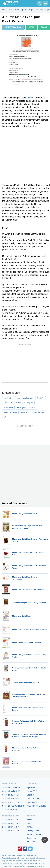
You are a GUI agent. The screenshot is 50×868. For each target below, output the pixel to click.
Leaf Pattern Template (25, 398)
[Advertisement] (25, 156)
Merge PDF (32, 791)
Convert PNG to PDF (11, 795)
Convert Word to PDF (11, 787)
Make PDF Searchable (36, 806)
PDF (31, 27)
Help (29, 823)
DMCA (30, 827)
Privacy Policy (33, 831)
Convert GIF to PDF (10, 799)
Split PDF (31, 787)
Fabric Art (40, 398)
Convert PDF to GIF (10, 827)
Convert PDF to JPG (11, 820)
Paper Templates (39, 412)
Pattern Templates (10, 412)
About (30, 820)
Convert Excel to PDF (11, 791)
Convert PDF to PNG (11, 823)
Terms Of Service (34, 834)
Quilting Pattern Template (26, 408)
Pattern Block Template (24, 403)
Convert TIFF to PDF (11, 802)
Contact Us (32, 838)
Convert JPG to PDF (11, 810)
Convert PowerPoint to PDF (14, 806)
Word (44, 27)
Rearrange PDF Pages (37, 802)
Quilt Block (30, 98)
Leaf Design (8, 398)
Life (5, 417)
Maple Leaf (8, 403)
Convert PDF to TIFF (11, 831)
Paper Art (25, 412)
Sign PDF (31, 795)
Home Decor (8, 408)
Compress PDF (33, 799)
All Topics (31, 842)
